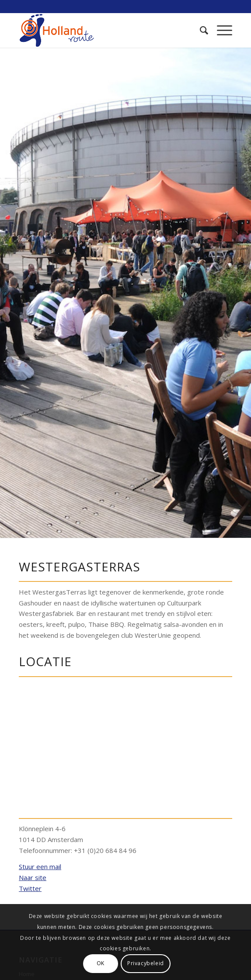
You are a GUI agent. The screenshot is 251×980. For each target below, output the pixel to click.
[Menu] (220, 30)
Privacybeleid (146, 963)
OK (101, 963)
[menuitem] (200, 30)
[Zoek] (200, 30)
